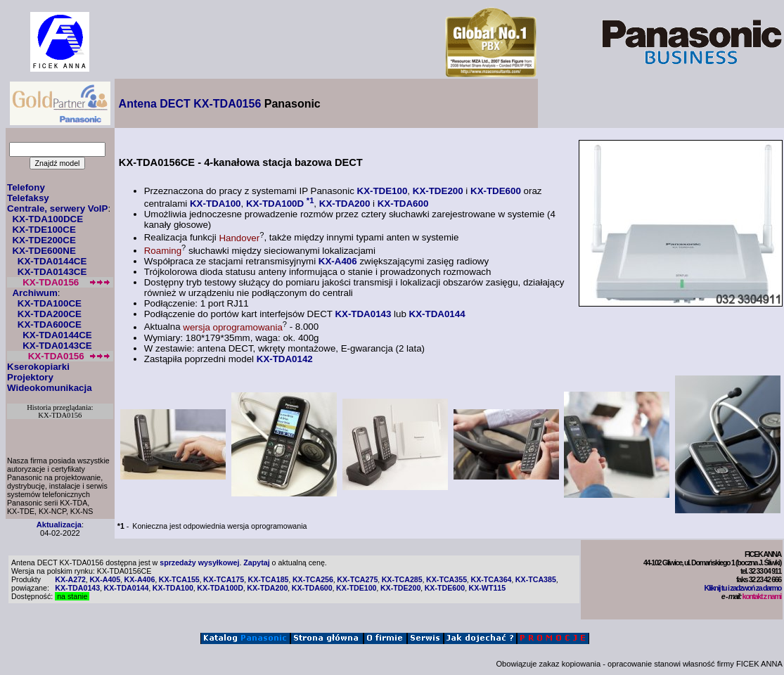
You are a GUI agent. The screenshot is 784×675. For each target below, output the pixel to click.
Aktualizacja (59, 525)
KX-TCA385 (536, 579)
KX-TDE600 (496, 191)
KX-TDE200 (438, 191)
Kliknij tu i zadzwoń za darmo (743, 588)
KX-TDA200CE (50, 314)
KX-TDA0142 (285, 359)
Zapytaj (256, 562)
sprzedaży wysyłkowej (199, 562)
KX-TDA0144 (437, 314)
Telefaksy (28, 198)
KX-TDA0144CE (52, 261)
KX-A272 (70, 579)
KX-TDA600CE (50, 324)
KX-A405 (105, 579)
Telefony (26, 187)
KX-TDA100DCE (47, 219)
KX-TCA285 (402, 579)
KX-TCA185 (269, 579)
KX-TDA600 (403, 204)
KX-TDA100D (275, 204)
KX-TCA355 (446, 579)
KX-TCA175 (224, 579)
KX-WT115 (487, 588)
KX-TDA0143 (363, 314)
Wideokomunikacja (50, 388)
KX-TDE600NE (44, 251)
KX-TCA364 (491, 579)
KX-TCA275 (357, 579)
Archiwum (34, 293)
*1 (310, 200)
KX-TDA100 (216, 204)
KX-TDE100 (383, 191)
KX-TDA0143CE (52, 272)
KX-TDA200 (345, 204)
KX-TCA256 (313, 579)
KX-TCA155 (179, 579)
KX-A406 (338, 261)
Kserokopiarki (38, 367)
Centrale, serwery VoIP (57, 208)
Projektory (30, 377)
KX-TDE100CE (44, 230)
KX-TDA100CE (50, 303)
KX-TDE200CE (44, 240)
